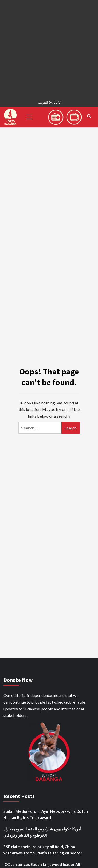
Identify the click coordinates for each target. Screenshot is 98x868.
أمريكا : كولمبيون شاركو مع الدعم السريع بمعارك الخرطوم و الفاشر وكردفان (42, 832)
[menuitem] (49, 103)
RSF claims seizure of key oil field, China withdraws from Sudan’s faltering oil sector (43, 850)
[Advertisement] (49, 49)
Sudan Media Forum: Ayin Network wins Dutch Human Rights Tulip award (46, 814)
